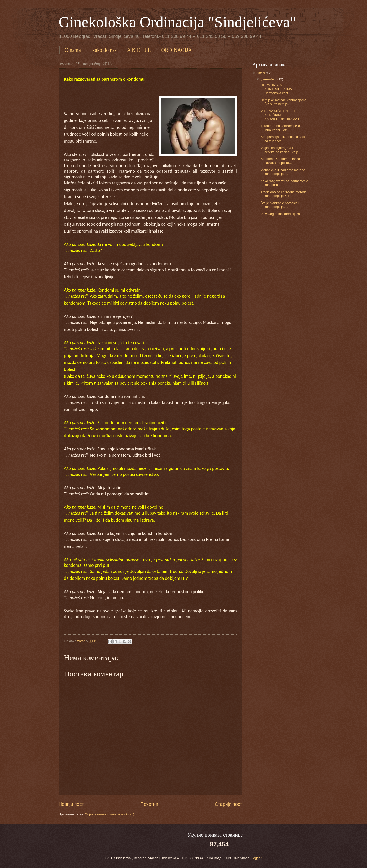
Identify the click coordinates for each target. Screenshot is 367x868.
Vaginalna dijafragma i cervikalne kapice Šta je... (281, 150)
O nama (73, 50)
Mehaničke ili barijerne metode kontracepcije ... (283, 172)
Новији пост (71, 804)
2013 (261, 73)
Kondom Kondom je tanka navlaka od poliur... (280, 161)
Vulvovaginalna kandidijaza (280, 214)
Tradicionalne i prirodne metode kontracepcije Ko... (284, 194)
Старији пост (228, 804)
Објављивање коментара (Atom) (110, 814)
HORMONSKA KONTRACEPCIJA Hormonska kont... (277, 89)
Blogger (256, 858)
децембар (269, 79)
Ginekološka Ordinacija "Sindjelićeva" (177, 22)
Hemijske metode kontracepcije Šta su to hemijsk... (283, 102)
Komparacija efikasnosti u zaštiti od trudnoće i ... (284, 139)
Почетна (149, 804)
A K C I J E (139, 50)
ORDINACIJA (177, 50)
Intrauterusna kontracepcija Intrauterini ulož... (280, 128)
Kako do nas (104, 50)
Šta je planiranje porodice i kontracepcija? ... (280, 205)
